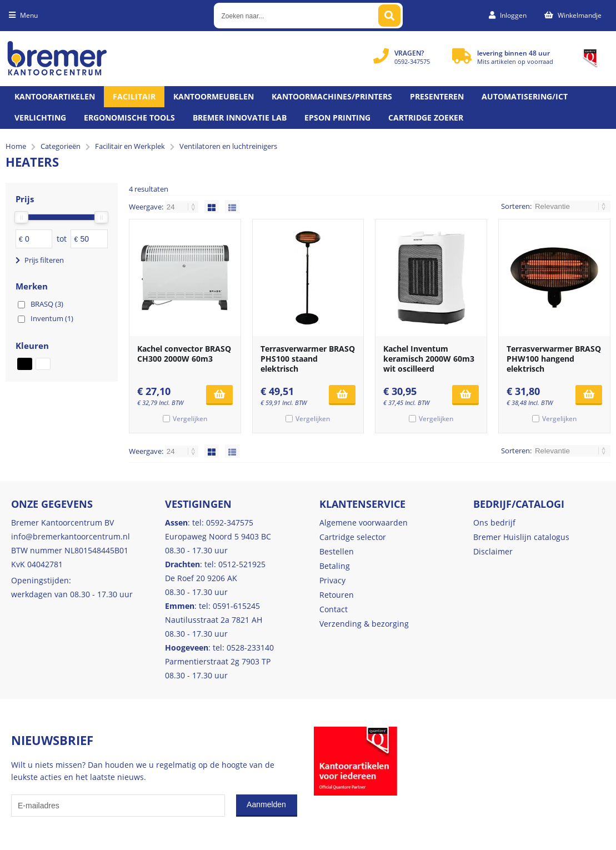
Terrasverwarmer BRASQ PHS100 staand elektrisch (308, 359)
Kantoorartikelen (55, 96)
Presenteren (437, 96)
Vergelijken (190, 419)
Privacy (332, 580)
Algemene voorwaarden (364, 522)
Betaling (335, 566)
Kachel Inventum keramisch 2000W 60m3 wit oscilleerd (429, 359)
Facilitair (134, 96)
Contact (334, 609)
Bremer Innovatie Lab (240, 117)
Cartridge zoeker (426, 117)
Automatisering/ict (525, 96)
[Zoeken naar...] (389, 16)
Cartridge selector (353, 537)
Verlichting (40, 117)
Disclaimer (493, 551)
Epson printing (337, 117)
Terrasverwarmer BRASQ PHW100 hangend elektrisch (554, 359)
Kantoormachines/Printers (332, 96)
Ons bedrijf (494, 522)
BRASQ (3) (47, 304)
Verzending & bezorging (364, 624)
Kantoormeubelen (214, 96)
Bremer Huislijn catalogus (521, 537)
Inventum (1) (52, 318)
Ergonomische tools (129, 117)
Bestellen (337, 551)
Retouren (337, 595)
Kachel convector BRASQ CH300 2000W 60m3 (184, 354)
